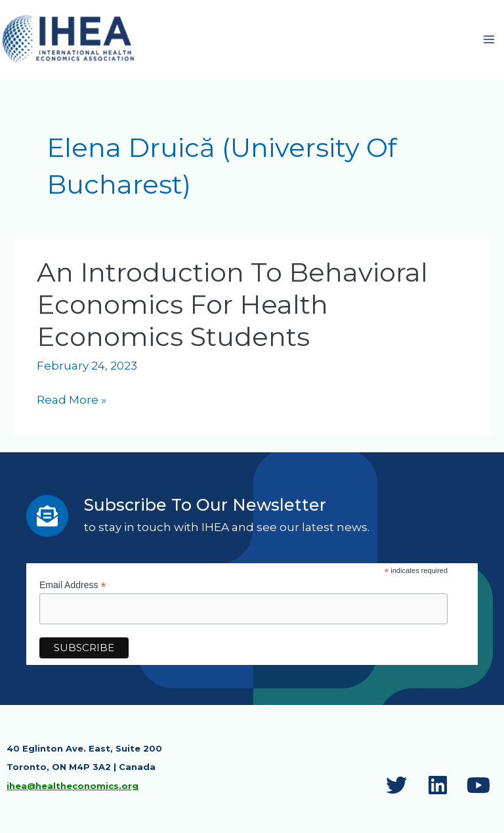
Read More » (72, 403)
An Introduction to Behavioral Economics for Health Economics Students (232, 306)
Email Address (73, 588)
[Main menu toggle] (490, 41)
